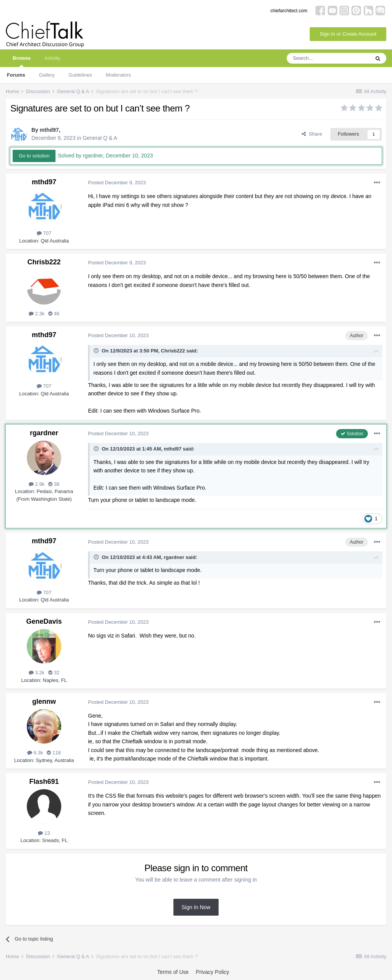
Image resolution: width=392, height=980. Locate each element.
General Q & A (100, 138)
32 (54, 673)
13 (44, 833)
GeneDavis (44, 621)
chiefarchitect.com (289, 11)
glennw (44, 701)
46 (54, 314)
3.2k (37, 673)
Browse (22, 61)
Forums (16, 75)
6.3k (35, 753)
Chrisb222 (44, 262)
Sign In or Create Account (348, 34)
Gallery (47, 75)
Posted (117, 183)
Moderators (118, 75)
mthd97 (49, 130)
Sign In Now (196, 907)
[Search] (328, 58)
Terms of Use (173, 972)
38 (54, 484)
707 (44, 233)
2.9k (37, 484)
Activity (52, 58)
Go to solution (34, 156)
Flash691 (44, 782)
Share (312, 134)
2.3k (37, 314)
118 (54, 753)
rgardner (44, 433)
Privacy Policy (212, 972)
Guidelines (80, 75)
